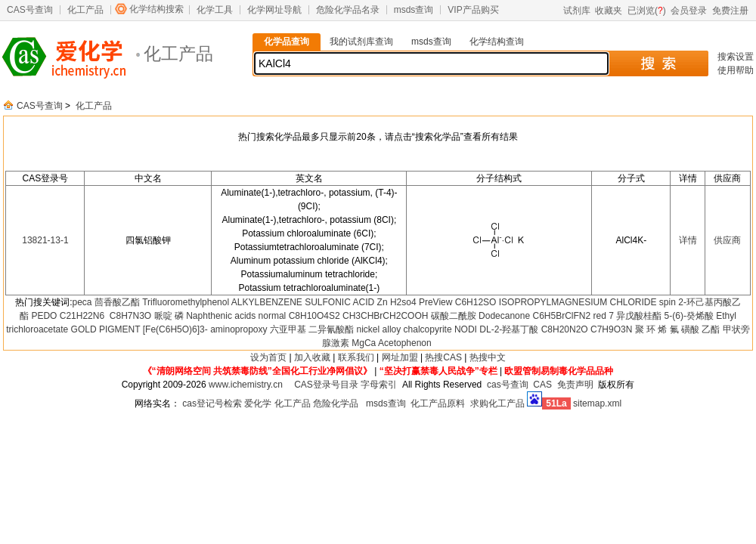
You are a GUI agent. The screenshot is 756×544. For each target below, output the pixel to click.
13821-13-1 (45, 240)
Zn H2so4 (397, 302)
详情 (688, 240)
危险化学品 (336, 403)
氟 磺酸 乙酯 (695, 329)
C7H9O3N (611, 329)
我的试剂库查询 (361, 42)
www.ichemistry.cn (246, 385)
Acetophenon (405, 343)
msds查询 (414, 10)
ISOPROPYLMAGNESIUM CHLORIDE (578, 302)
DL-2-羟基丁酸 (509, 329)
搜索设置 (736, 57)
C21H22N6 (82, 316)
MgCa (364, 343)
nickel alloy (379, 329)
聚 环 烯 (651, 329)
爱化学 (258, 403)
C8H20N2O (565, 329)
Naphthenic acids (221, 316)
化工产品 (85, 10)
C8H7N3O (129, 316)
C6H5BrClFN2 (561, 316)
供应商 (727, 240)
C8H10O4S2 (314, 316)
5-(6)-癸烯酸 (689, 316)
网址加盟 (400, 357)
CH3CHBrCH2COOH (385, 316)
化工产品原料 (438, 403)
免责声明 (575, 385)
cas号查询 (508, 385)
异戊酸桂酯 (639, 316)
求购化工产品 (497, 403)
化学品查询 (287, 42)
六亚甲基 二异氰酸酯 (312, 329)
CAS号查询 (30, 10)
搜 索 (658, 63)
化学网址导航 (274, 10)
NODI (466, 329)
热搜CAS (443, 357)
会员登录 (689, 11)
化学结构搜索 (156, 9)
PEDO (44, 316)
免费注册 (730, 11)
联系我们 (356, 357)
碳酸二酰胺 (454, 316)
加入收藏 (312, 357)
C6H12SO (476, 302)
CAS (542, 385)
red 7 (604, 316)
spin (668, 302)
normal (273, 316)
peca (82, 302)
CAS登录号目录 (326, 385)
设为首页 (268, 357)
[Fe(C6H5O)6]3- (175, 329)
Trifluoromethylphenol (186, 302)
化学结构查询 (497, 42)
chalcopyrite (428, 329)
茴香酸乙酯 (117, 302)
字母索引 (379, 385)
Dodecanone (504, 316)
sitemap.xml (597, 403)
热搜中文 (488, 357)
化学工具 (215, 10)
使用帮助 (736, 70)
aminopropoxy (239, 329)
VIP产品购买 (473, 10)
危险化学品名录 (348, 10)
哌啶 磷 (169, 316)
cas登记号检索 (212, 403)
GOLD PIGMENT (106, 329)
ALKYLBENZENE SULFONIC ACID (303, 302)
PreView (435, 302)
